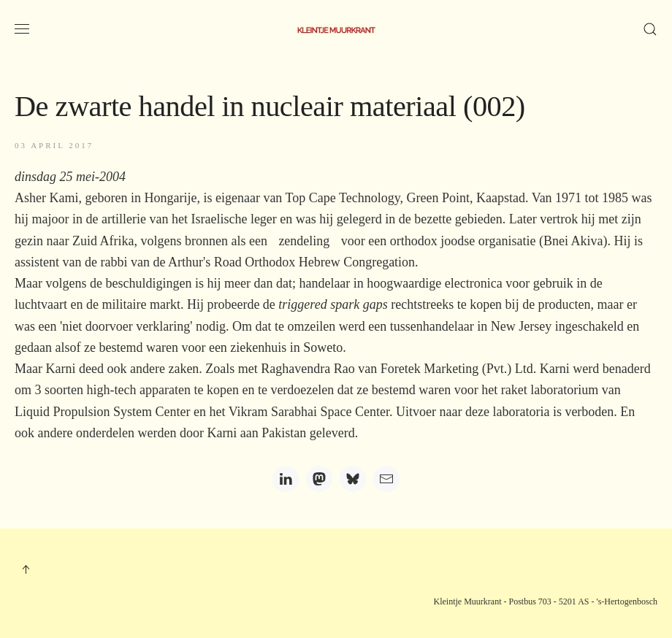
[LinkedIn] (286, 479)
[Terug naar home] (336, 29)
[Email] (386, 479)
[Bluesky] (353, 479)
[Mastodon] (319, 479)
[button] (22, 29)
